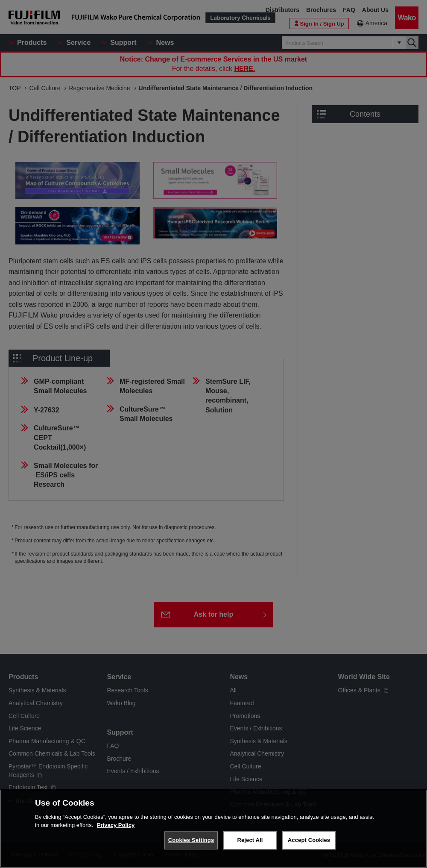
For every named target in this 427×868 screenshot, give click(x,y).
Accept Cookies (309, 840)
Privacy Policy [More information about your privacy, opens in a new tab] (116, 825)
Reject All (250, 840)
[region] (213, 829)
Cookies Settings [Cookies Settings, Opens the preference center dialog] (191, 840)
